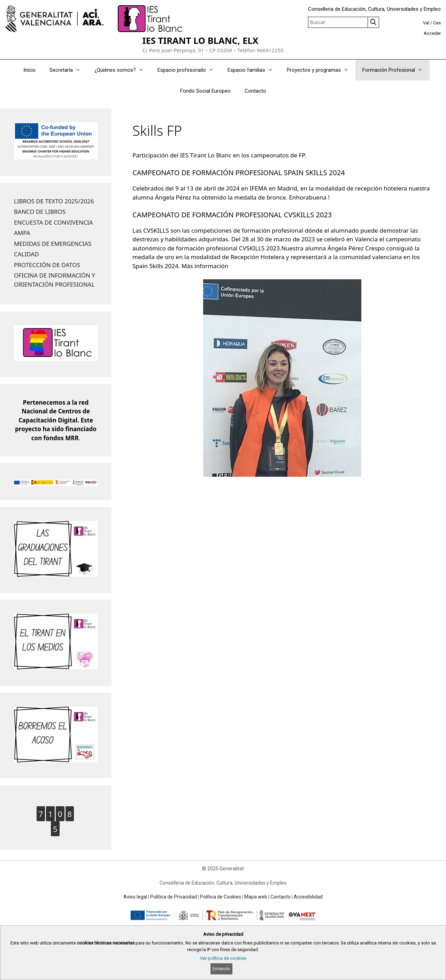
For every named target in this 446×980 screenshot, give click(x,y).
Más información (205, 266)
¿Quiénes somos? (122, 70)
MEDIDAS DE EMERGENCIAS (53, 244)
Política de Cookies (221, 897)
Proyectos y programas (321, 70)
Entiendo (221, 969)
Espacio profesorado (189, 70)
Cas (437, 23)
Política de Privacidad (174, 897)
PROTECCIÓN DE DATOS (47, 265)
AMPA (22, 233)
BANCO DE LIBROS (40, 212)
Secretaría (68, 70)
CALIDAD (26, 254)
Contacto (255, 91)
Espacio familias (254, 70)
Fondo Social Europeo (205, 91)
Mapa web (256, 897)
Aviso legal (135, 897)
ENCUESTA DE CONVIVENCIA (53, 222)
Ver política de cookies (223, 958)
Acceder (432, 33)
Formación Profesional (396, 70)
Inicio (29, 70)
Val (426, 23)
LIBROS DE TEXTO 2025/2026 (54, 201)
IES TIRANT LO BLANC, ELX (200, 41)
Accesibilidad (308, 897)
